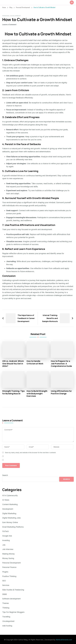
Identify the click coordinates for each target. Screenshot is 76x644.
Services (6, 584)
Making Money (8, 553)
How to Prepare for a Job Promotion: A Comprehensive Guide (62, 364)
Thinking (6, 607)
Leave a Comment (9, 25)
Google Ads (7, 536)
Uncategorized (8, 620)
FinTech (5, 531)
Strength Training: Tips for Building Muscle (11, 394)
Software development (12, 598)
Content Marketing (10, 505)
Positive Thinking (9, 576)
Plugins (5, 571)
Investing (6, 540)
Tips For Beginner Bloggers (13, 611)
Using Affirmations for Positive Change (61, 392)
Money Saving (8, 558)
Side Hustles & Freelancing (13, 589)
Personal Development (12, 16)
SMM (5, 593)
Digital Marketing (9, 513)
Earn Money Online (10, 522)
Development (8, 509)
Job (4, 544)
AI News (6, 500)
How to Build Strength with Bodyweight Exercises (37, 394)
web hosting (7, 624)
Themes (6, 602)
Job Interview (8, 549)
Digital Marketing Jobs (12, 518)
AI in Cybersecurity (10, 496)
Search (5, 475)
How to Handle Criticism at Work (35, 362)
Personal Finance (9, 567)
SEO (4, 580)
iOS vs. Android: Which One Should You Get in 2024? (13, 364)
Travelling (6, 615)
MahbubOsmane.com (64, 638)
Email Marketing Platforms (13, 527)
